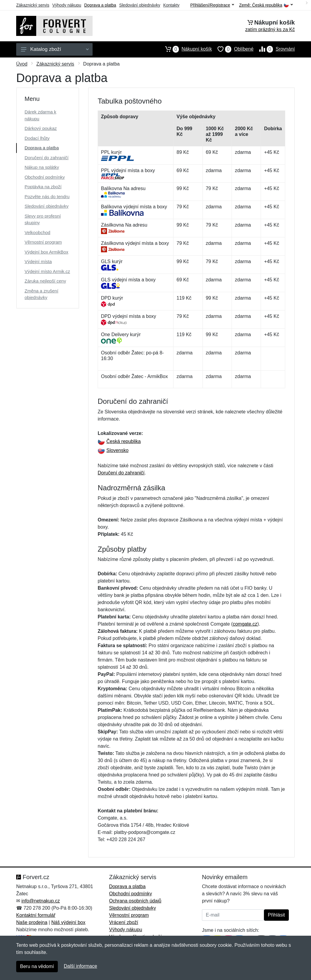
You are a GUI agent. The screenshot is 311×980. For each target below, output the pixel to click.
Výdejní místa (38, 261)
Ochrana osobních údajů (135, 901)
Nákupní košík (186, 49)
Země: (266, 5)
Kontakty (171, 5)
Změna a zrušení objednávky (41, 294)
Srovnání (274, 49)
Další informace (80, 966)
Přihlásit (276, 915)
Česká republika (119, 441)
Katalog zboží (55, 49)
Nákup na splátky (42, 167)
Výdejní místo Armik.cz (47, 271)
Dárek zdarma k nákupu (40, 115)
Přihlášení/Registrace (212, 5)
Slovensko (113, 450)
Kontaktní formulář (36, 915)
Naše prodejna (32, 922)
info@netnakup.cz (40, 901)
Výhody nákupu (67, 5)
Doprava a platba (100, 5)
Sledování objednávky (140, 5)
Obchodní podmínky (45, 177)
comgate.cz (245, 624)
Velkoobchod (37, 232)
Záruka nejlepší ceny (45, 281)
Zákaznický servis (33, 5)
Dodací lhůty (37, 138)
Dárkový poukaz (41, 128)
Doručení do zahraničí (47, 158)
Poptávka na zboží (43, 187)
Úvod (22, 64)
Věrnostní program (43, 242)
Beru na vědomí (37, 966)
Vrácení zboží (124, 922)
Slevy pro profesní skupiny (43, 219)
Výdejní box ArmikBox (46, 252)
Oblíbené (233, 49)
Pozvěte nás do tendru (47, 197)
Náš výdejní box (68, 922)
